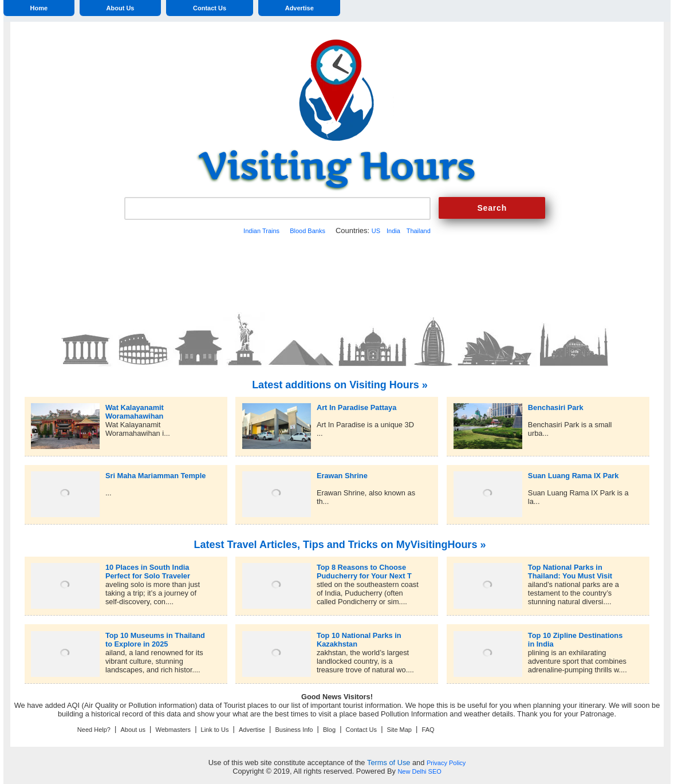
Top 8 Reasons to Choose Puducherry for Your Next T (364, 567)
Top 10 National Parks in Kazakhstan (359, 635)
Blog (329, 730)
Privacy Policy (446, 763)
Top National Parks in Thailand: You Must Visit (570, 567)
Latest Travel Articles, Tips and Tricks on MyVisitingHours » (340, 545)
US (376, 231)
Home (39, 8)
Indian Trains (261, 231)
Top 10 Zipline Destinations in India (575, 635)
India (393, 231)
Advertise (299, 8)
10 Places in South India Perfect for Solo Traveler (148, 567)
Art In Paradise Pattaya (356, 407)
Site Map (399, 730)
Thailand (419, 231)
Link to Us (215, 730)
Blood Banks (308, 231)
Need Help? (94, 730)
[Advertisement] (337, 272)
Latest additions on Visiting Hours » (340, 385)
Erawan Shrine (342, 476)
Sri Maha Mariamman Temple (155, 476)
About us (133, 730)
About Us (121, 8)
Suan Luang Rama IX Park (574, 476)
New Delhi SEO (419, 771)
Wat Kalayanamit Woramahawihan (135, 407)
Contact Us (210, 8)
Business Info (294, 730)
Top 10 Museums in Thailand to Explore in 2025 (155, 635)
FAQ (428, 730)
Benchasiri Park (556, 407)
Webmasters (173, 730)
